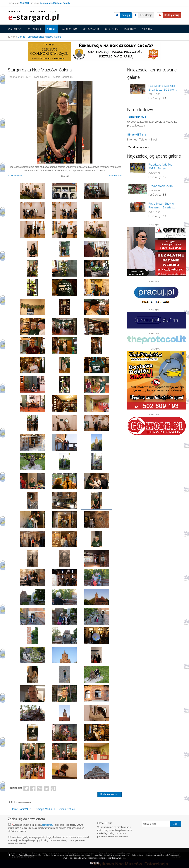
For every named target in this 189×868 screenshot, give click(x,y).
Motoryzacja (91, 29)
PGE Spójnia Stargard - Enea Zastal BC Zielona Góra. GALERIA (163, 88)
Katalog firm (69, 29)
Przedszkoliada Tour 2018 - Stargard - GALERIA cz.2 (161, 166)
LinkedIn (47, 788)
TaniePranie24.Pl (21, 809)
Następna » (115, 176)
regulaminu (48, 825)
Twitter (26, 788)
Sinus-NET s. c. (137, 135)
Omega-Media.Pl (45, 809)
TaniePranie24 (137, 117)
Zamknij (95, 863)
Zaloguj (126, 15)
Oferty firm (112, 29)
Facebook (33, 788)
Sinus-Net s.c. (67, 809)
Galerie (51, 29)
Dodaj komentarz (110, 794)
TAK (101, 823)
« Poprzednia (15, 176)
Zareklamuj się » (138, 147)
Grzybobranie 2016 (161, 186)
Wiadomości (15, 29)
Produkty (130, 29)
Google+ (40, 788)
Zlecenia (147, 29)
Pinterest (53, 788)
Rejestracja (146, 15)
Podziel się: (15, 788)
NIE (108, 823)
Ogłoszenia (34, 29)
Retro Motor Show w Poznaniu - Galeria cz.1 (163, 205)
